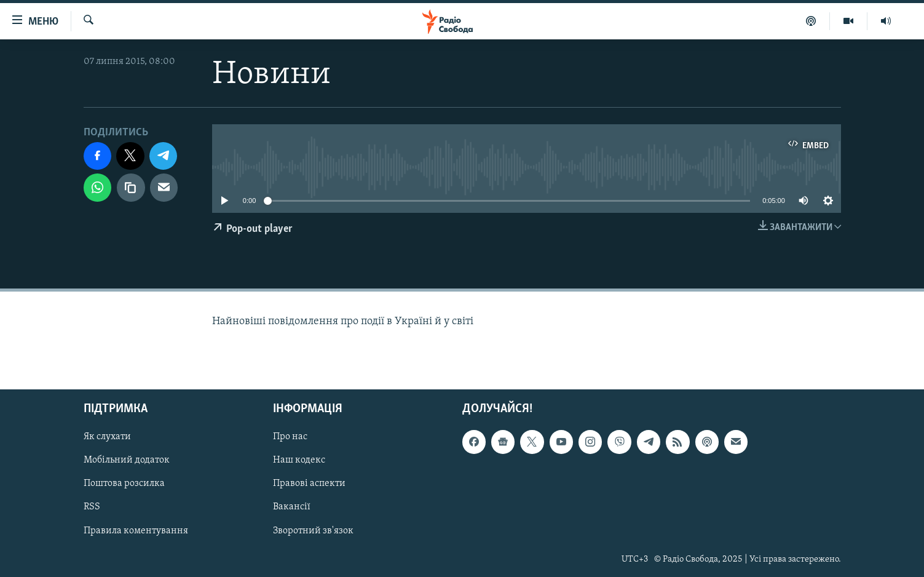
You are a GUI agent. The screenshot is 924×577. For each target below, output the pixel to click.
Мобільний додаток (127, 461)
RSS (92, 507)
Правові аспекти (309, 484)
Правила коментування (136, 531)
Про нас (290, 437)
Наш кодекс (299, 461)
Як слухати (107, 437)
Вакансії (292, 507)
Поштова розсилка (124, 484)
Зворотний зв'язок (313, 531)
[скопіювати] (131, 188)
